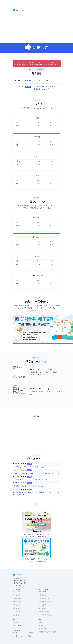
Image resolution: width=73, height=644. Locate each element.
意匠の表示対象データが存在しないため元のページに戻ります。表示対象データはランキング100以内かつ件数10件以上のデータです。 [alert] (36, 64)
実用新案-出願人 (18, 598)
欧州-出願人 (42, 605)
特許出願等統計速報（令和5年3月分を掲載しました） (31, 486)
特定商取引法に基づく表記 (47, 632)
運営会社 (41, 622)
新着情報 (15, 622)
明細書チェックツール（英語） (23, 636)
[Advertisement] (36, 28)
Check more (44, 459)
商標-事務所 (16, 615)
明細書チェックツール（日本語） (23, 633)
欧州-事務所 (42, 608)
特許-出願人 (16, 592)
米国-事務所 (42, 595)
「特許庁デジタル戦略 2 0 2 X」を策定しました (29, 467)
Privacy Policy (43, 629)
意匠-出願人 (16, 605)
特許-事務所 (16, 595)
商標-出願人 (16, 612)
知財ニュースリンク (19, 626)
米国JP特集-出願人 (45, 598)
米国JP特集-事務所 (45, 602)
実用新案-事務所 (18, 602)
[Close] (58, 67)
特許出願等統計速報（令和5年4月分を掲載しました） (31, 480)
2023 (39, 129)
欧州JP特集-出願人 (45, 612)
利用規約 (41, 626)
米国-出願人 (42, 592)
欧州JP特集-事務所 (45, 615)
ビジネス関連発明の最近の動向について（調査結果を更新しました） (36, 473)
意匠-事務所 (16, 608)
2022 (51, 129)
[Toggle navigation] (58, 10)
